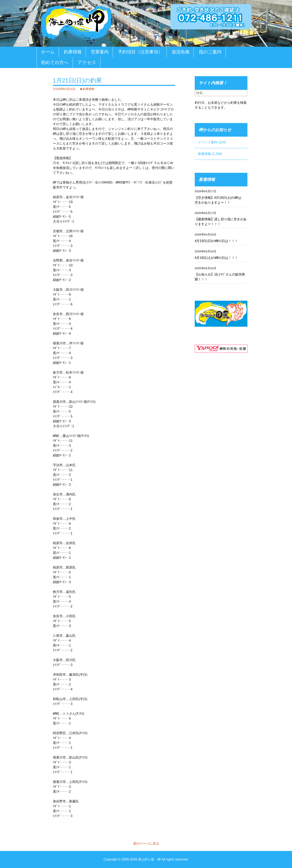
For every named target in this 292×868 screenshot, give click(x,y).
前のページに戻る (146, 844)
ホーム (48, 52)
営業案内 (100, 52)
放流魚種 (181, 52)
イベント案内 (208, 142)
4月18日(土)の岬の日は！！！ (216, 258)
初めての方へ (55, 62)
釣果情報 (73, 52)
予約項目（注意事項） (140, 52)
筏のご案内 (210, 52)
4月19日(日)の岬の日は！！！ (216, 241)
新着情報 (204, 154)
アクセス (87, 62)
